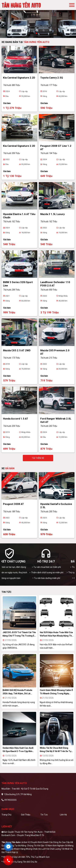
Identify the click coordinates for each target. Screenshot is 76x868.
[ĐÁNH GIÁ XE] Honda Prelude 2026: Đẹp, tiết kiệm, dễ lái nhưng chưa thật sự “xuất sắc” (19, 692)
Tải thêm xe (38, 458)
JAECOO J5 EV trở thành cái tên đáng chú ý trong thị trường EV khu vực (19, 634)
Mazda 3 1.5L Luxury (52, 214)
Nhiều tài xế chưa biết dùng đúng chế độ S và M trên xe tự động (56, 750)
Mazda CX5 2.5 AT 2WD (17, 350)
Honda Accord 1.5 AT (16, 419)
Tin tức (44, 815)
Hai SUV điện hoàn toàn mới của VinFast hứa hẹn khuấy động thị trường (56, 634)
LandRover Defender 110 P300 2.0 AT (55, 284)
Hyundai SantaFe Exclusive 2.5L (56, 506)
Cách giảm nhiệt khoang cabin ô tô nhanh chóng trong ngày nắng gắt (56, 692)
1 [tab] (36, 33)
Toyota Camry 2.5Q (52, 78)
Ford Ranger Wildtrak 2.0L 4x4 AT (56, 420)
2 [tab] (40, 33)
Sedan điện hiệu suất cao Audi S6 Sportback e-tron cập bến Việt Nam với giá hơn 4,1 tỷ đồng (19, 750)
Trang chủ (6, 815)
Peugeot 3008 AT (13, 504)
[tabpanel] (38, 19)
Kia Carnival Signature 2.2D (19, 78)
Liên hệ (63, 815)
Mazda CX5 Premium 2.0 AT (55, 352)
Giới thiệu (26, 815)
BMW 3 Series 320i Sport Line (18, 284)
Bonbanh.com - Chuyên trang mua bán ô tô (23, 835)
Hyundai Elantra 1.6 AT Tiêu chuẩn (19, 216)
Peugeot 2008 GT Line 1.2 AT (56, 148)
